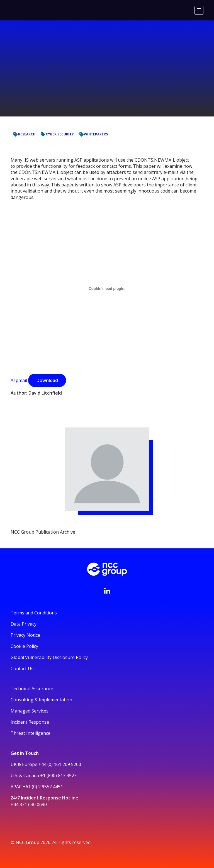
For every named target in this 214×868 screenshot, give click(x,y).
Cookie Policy (24, 646)
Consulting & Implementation (41, 700)
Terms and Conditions (34, 613)
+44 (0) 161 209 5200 (60, 764)
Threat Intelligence (31, 733)
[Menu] (199, 10)
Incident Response (30, 722)
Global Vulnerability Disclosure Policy (49, 657)
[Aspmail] (107, 288)
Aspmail (19, 380)
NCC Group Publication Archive (43, 532)
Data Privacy (24, 624)
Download (47, 380)
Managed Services (30, 711)
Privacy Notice (25, 635)
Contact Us (22, 668)
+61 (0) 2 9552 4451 (43, 787)
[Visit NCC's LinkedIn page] (107, 591)
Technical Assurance (32, 689)
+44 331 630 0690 (29, 804)
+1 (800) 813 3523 (58, 775)
